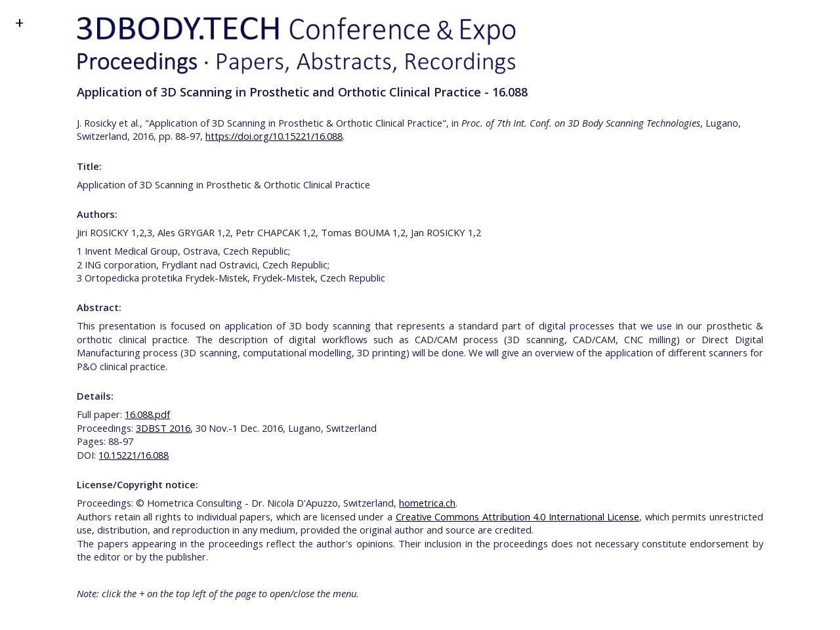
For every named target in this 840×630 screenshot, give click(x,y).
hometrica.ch (427, 503)
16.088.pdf (147, 414)
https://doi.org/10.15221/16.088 (274, 136)
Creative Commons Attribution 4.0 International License (518, 516)
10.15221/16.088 (134, 455)
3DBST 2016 (163, 428)
